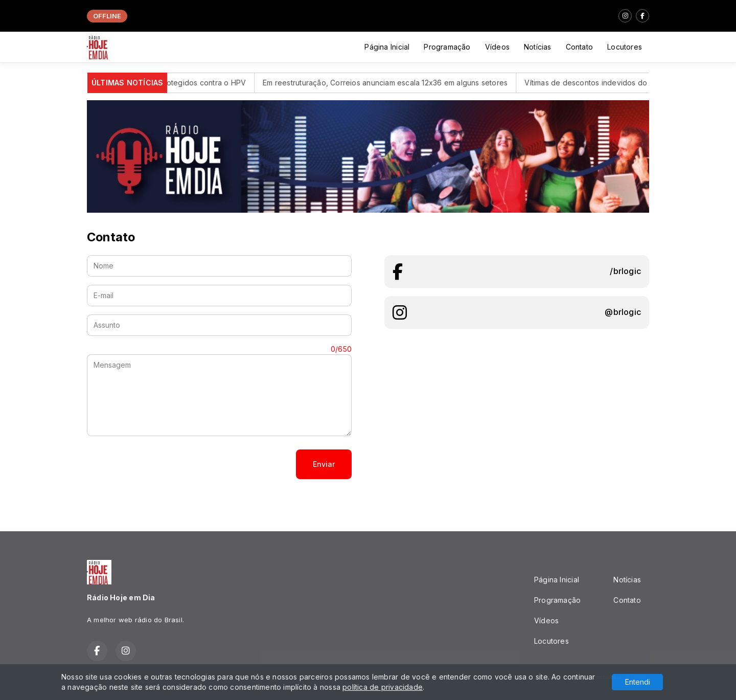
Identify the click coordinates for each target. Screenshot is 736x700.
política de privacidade (383, 687)
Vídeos (497, 47)
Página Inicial (387, 47)
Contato (579, 47)
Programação (447, 47)
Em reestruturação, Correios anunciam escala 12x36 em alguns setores (397, 83)
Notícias (538, 47)
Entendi (638, 682)
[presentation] (165, 464)
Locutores (625, 47)
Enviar (324, 464)
